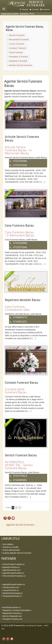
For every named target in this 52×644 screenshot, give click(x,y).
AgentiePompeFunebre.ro (13, 584)
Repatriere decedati (17, 61)
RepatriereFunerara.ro (12, 613)
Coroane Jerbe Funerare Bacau (16, 391)
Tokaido (39, 626)
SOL (3, 629)
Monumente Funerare (18, 39)
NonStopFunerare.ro (11, 607)
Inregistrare (45, 9)
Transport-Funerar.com (12, 619)
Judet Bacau (24, 14)
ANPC (46, 626)
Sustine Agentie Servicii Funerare (16, 553)
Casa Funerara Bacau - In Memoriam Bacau (19, 234)
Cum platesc (7, 544)
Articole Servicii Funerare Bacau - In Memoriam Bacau (18, 150)
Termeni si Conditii (10, 547)
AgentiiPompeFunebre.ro (13, 573)
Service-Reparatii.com (12, 616)
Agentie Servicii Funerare (10, 14)
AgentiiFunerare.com (11, 570)
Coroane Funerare (17, 48)
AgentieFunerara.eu (11, 567)
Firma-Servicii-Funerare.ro (13, 576)
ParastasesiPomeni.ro (12, 596)
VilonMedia (30, 626)
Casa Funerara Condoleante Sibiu (17, 308)
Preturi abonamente (11, 550)
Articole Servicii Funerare (20, 65)
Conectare (34, 9)
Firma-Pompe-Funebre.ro (13, 564)
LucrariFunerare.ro (10, 590)
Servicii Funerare (16, 35)
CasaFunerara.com (10, 587)
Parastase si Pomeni (18, 57)
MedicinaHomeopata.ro (12, 593)
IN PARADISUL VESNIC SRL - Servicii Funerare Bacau (19, 465)
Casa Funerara (15, 52)
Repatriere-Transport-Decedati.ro (16, 610)
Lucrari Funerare (16, 44)
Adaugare (24, 9)
